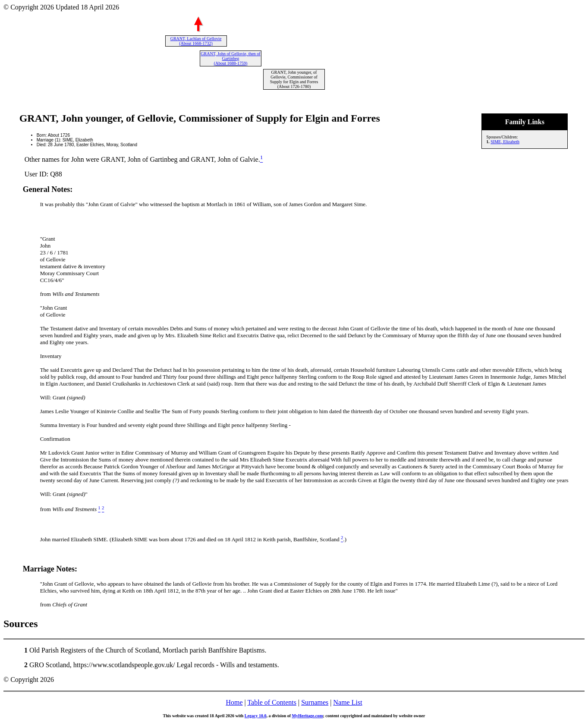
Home (234, 702)
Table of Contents (272, 702)
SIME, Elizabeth (505, 142)
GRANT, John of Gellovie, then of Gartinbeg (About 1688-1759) (230, 58)
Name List (347, 702)
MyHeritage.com (308, 716)
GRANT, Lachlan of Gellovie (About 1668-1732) (196, 41)
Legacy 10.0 (256, 716)
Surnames (315, 702)
